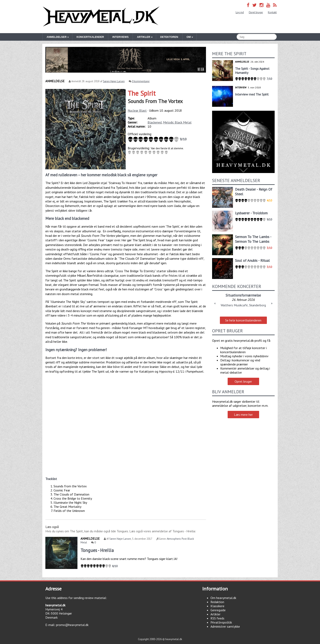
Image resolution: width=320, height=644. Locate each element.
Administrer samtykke (225, 626)
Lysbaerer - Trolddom (251, 213)
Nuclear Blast (137, 110)
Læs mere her (243, 415)
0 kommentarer (141, 81)
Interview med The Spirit (252, 94)
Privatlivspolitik (221, 622)
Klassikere (217, 606)
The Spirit (142, 93)
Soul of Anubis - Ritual (252, 260)
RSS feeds (217, 618)
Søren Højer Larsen (114, 81)
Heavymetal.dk (101, 17)
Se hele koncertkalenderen (243, 320)
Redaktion (217, 602)
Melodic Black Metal (177, 122)
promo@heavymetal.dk (72, 625)
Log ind (240, 12)
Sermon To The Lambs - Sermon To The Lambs (253, 239)
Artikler (215, 614)
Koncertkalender (90, 37)
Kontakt (272, 12)
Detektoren (169, 37)
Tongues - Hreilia (97, 550)
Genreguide (218, 610)
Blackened (155, 122)
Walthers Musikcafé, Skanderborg (243, 305)
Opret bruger (256, 12)
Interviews (120, 37)
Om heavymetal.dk (223, 598)
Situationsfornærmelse (243, 295)
